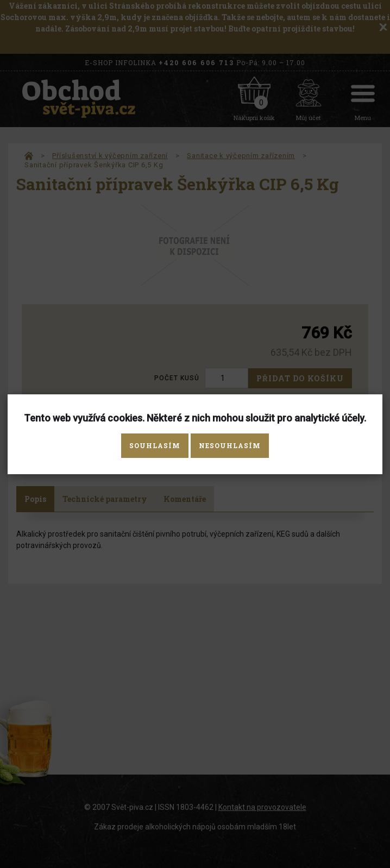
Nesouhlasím (230, 445)
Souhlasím (155, 445)
